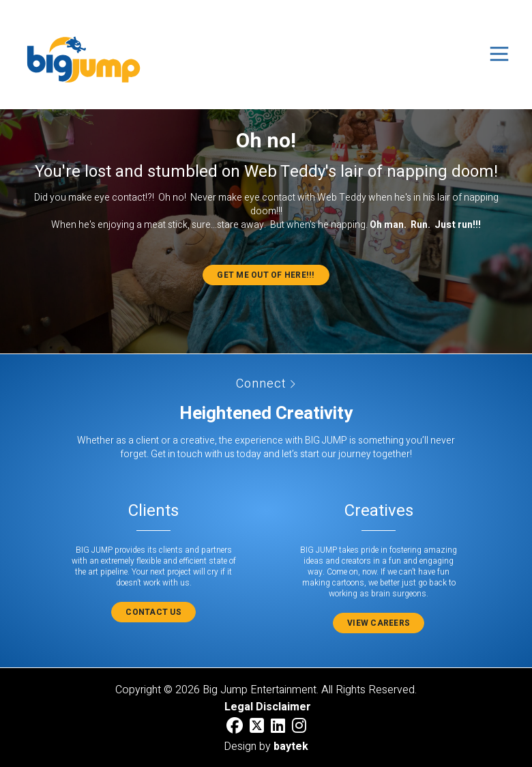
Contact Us (153, 612)
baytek (291, 747)
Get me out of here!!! (266, 275)
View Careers (379, 623)
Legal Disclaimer (268, 707)
